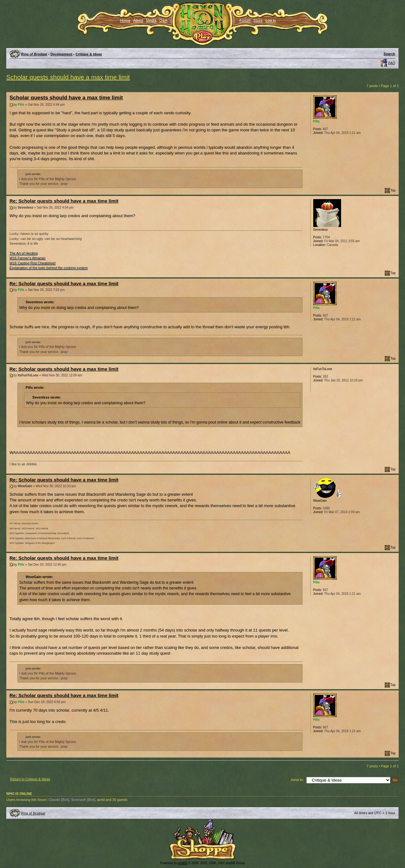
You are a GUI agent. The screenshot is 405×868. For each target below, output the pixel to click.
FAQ (392, 63)
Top (393, 190)
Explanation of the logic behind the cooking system (49, 268)
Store (258, 21)
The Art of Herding (24, 253)
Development (62, 54)
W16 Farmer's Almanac (28, 258)
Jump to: (297, 780)
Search (389, 54)
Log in (271, 21)
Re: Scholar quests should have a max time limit (64, 201)
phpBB (183, 863)
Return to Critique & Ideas (30, 779)
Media (151, 21)
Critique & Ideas (89, 54)
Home (125, 21)
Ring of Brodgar (34, 54)
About (138, 21)
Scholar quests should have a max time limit (68, 77)
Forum (245, 21)
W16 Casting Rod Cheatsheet (33, 263)
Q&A (163, 21)
